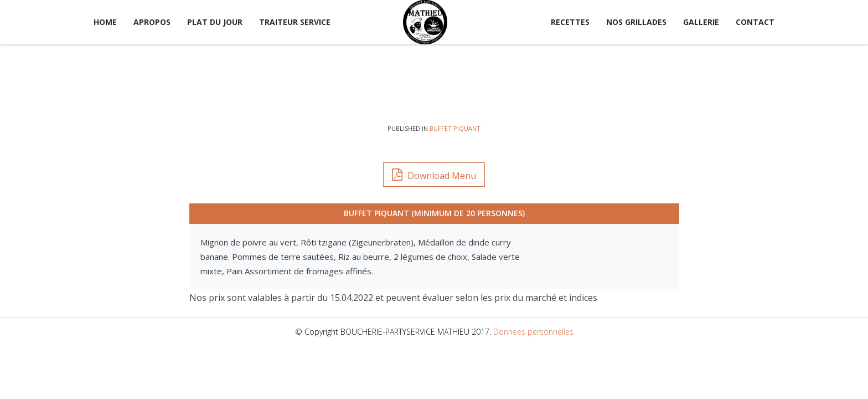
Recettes (570, 22)
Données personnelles (533, 332)
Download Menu (434, 174)
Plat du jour (215, 22)
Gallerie (701, 22)
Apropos (152, 22)
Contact (755, 22)
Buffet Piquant (455, 128)
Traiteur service (295, 22)
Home (105, 22)
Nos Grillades (636, 22)
